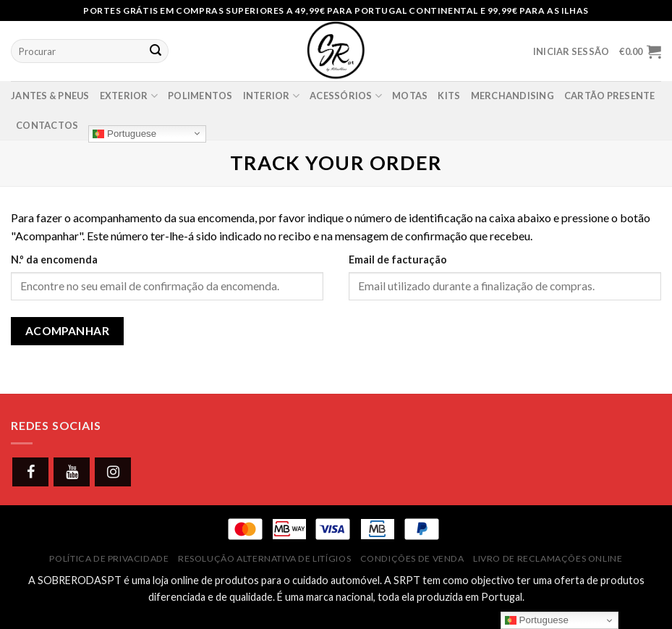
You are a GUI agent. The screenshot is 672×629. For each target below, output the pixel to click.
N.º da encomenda (54, 259)
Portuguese (124, 133)
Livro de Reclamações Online (548, 558)
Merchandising (512, 96)
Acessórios (346, 96)
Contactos (47, 125)
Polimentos (200, 96)
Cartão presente (610, 96)
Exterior (129, 96)
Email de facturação (398, 259)
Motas (410, 96)
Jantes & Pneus (50, 96)
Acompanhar (68, 331)
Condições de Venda (412, 558)
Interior (272, 96)
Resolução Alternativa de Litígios (264, 558)
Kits (449, 96)
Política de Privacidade (109, 558)
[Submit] (156, 51)
